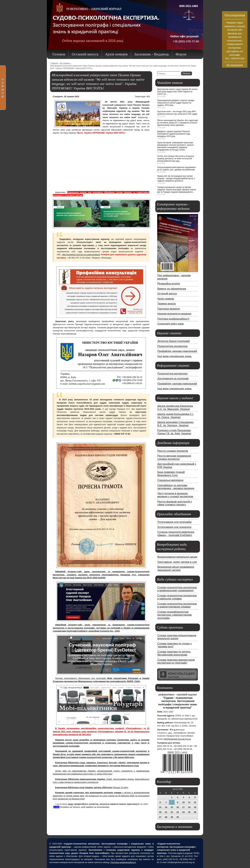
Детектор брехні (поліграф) (174, 341)
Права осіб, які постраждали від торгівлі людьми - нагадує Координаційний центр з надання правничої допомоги (176, 178)
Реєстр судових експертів (173, 451)
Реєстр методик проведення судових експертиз (174, 457)
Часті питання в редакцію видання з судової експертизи (175, 495)
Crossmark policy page (171, 324)
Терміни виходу (167, 304)
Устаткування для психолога (174, 527)
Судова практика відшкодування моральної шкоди (177, 637)
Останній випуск (167, 294)
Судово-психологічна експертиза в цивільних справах (177, 597)
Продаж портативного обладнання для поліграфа (81, 678)
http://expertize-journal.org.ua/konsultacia (81, 255)
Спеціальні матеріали (170, 480)
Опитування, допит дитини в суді (177, 562)
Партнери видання (169, 309)
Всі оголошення (235, 65)
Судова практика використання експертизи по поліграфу (176, 661)
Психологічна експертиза (172, 346)
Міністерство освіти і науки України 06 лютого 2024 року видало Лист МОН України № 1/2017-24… (177, 92)
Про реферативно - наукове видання (174, 277)
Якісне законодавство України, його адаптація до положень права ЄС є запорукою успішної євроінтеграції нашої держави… (178, 123)
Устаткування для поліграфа (174, 522)
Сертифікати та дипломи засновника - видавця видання (176, 487)
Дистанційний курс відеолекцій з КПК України (177, 465)
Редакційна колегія (169, 283)
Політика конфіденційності (173, 319)
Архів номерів (166, 299)
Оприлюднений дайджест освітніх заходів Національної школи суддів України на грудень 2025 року (176, 103)
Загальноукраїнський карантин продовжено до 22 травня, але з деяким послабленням (176, 169)
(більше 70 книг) (92, 787)
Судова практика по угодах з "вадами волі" (175, 645)
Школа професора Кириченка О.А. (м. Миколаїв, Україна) (175, 407)
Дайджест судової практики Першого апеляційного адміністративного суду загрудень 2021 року (174, 134)
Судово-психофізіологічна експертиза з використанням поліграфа (175, 615)
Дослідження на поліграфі (173, 378)
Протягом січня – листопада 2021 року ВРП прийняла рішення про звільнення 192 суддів (177, 113)
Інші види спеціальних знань (175, 356)
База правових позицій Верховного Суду (171, 474)
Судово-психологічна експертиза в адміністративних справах (177, 605)
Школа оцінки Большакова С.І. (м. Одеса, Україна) (176, 416)
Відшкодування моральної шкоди (177, 557)
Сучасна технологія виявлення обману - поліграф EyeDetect (176, 534)
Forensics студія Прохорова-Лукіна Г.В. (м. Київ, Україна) (174, 432)
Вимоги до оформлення (172, 289)
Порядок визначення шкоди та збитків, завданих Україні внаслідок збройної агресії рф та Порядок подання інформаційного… (177, 190)
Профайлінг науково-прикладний (177, 351)
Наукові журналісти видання (174, 314)
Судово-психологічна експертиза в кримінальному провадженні (177, 589)
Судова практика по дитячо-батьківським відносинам (174, 653)
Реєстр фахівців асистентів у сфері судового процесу (175, 503)
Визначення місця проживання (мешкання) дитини (176, 568)
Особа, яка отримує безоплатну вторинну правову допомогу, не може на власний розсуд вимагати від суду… (176, 159)
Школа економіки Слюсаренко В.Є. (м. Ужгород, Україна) (175, 424)
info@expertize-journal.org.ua (177, 739)
